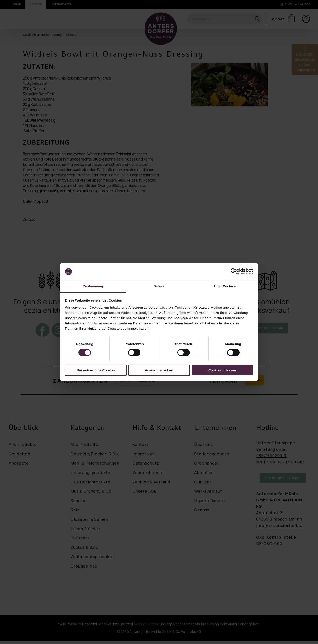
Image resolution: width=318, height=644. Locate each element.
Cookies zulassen (222, 370)
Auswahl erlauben (159, 370)
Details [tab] (159, 286)
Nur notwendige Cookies (96, 370)
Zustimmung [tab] (93, 286)
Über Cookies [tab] (225, 286)
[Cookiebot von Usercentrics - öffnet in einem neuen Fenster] (234, 271)
